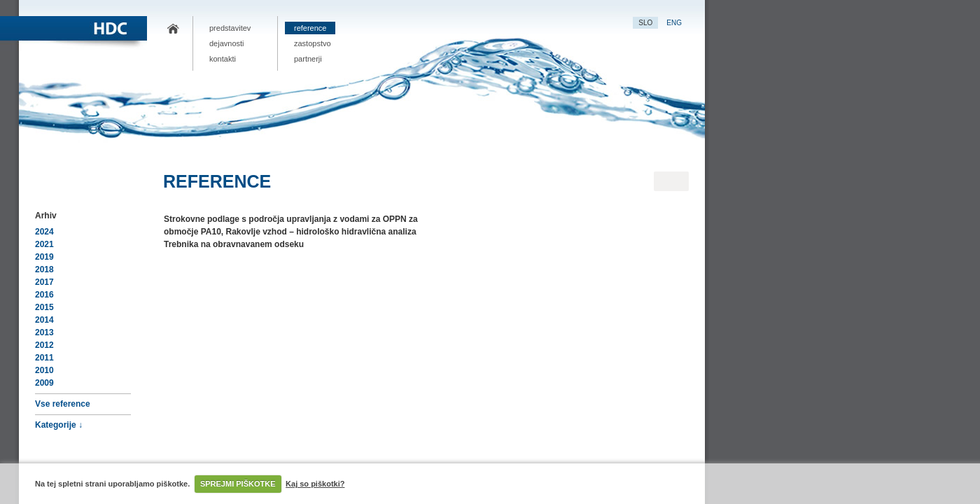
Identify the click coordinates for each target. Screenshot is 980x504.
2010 (44, 370)
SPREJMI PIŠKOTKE (238, 484)
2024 (44, 232)
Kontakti (223, 59)
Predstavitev (230, 28)
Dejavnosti (227, 43)
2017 (44, 282)
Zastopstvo (313, 43)
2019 (44, 257)
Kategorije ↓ (59, 425)
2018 (44, 269)
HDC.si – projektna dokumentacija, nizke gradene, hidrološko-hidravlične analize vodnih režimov (173, 29)
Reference (310, 28)
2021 (44, 244)
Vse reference (63, 404)
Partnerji (308, 59)
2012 (44, 345)
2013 (44, 332)
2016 (44, 295)
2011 (44, 358)
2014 (44, 320)
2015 (44, 307)
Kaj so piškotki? (315, 484)
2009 (44, 383)
